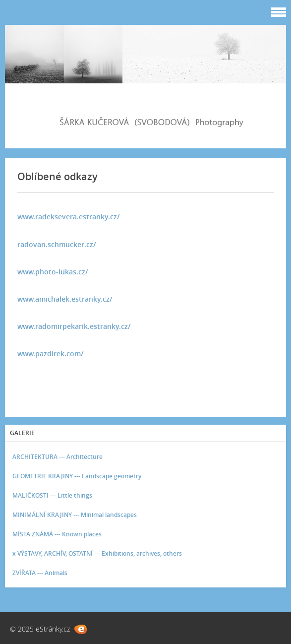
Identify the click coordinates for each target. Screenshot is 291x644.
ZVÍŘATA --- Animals (40, 573)
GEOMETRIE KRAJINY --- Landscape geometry (77, 476)
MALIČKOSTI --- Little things (52, 495)
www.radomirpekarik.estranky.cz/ (74, 326)
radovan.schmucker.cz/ (57, 244)
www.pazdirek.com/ (50, 354)
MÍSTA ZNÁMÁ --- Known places (57, 534)
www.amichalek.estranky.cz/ (65, 299)
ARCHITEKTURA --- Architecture (58, 457)
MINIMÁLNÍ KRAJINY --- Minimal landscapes (75, 515)
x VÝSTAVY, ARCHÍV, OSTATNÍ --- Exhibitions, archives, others (97, 553)
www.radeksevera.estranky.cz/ (68, 217)
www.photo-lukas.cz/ (53, 272)
